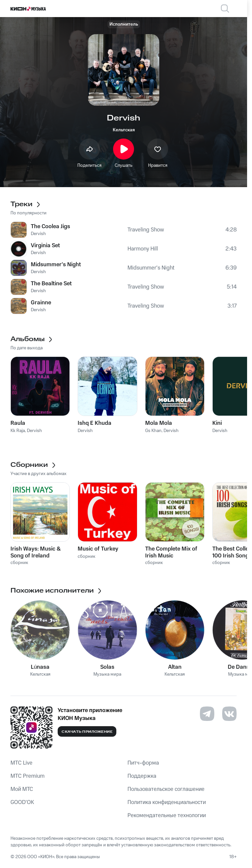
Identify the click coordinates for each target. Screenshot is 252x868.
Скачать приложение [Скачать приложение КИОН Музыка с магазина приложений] (87, 732)
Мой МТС (22, 789)
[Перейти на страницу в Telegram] (207, 714)
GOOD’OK (22, 802)
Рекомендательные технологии (167, 815)
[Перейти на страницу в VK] (229, 714)
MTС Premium (28, 776)
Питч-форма (143, 763)
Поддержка (142, 776)
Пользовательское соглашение (166, 789)
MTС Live (21, 763)
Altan (175, 667)
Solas (107, 667)
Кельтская (124, 130)
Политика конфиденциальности (167, 802)
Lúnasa (40, 667)
